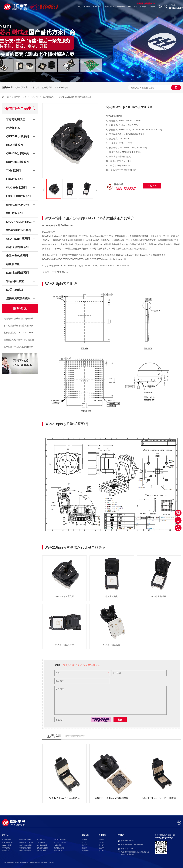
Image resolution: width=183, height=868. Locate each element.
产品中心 (87, 7)
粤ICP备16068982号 (41, 863)
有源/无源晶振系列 (17, 247)
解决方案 (85, 835)
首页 (79, 7)
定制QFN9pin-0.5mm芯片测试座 (159, 798)
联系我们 (102, 851)
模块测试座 (47, 87)
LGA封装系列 (14, 179)
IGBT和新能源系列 (18, 273)
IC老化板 (35, 87)
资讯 (129, 7)
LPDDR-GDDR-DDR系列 (19, 222)
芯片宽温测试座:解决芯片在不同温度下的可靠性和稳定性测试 (32, 331)
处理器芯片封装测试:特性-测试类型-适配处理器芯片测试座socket (34, 345)
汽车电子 (85, 842)
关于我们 (102, 835)
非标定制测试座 (16, 119)
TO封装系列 (13, 171)
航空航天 (85, 848)
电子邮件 (60, 681)
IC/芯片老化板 (15, 290)
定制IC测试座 (110, 7)
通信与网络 (85, 851)
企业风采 (102, 848)
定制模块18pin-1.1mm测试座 (65, 798)
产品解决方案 (97, 7)
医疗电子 (85, 845)
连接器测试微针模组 (18, 298)
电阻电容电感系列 (17, 256)
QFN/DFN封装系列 (18, 136)
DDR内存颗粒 (6, 848)
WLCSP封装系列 (16, 188)
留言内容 (60, 689)
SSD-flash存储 (62, 87)
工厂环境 (102, 842)
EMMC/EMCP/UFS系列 (26, 842)
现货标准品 (13, 128)
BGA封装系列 (49, 97)
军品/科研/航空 (15, 281)
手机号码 (117, 673)
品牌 (135, 7)
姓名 (58, 673)
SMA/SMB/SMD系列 (19, 230)
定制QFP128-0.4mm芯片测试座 (112, 798)
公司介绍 (102, 840)
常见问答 (152, 7)
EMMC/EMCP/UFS (18, 205)
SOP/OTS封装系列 (18, 162)
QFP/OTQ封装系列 (18, 154)
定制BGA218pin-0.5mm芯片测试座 (75, 97)
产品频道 (35, 97)
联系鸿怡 (143, 7)
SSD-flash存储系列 (18, 239)
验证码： (60, 720)
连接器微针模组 (59, 848)
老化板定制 (121, 7)
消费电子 (85, 840)
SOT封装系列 (14, 213)
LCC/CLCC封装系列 (18, 196)
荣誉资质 (102, 845)
